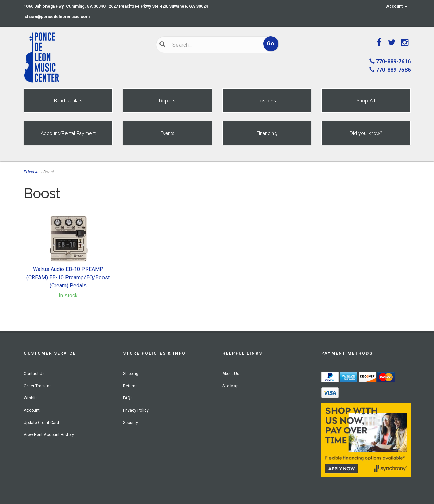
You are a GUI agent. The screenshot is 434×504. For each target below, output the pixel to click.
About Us (231, 374)
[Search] (212, 45)
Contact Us (34, 374)
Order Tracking (38, 386)
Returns (130, 386)
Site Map (230, 386)
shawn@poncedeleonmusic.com (57, 17)
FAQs (128, 398)
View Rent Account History (49, 435)
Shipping (131, 374)
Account (397, 6)
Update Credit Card (41, 423)
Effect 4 (31, 172)
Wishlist (31, 398)
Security (130, 423)
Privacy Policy (136, 410)
